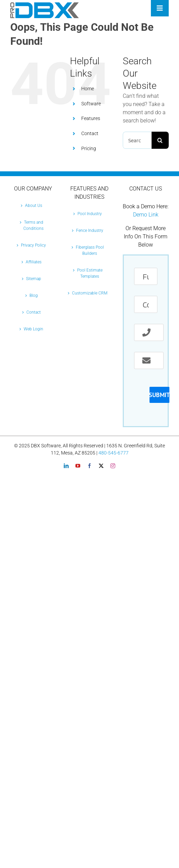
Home (88, 89)
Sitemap (34, 279)
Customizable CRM (90, 293)
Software (91, 104)
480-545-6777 (114, 453)
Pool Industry (90, 214)
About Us (34, 206)
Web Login (33, 329)
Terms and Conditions (33, 225)
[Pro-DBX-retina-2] (45, 5)
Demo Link (146, 215)
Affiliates (34, 262)
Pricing (89, 148)
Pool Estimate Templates (90, 273)
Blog (34, 295)
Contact (90, 133)
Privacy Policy (33, 245)
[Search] (160, 140)
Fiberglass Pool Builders (90, 250)
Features (91, 118)
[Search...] (137, 140)
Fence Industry (90, 231)
